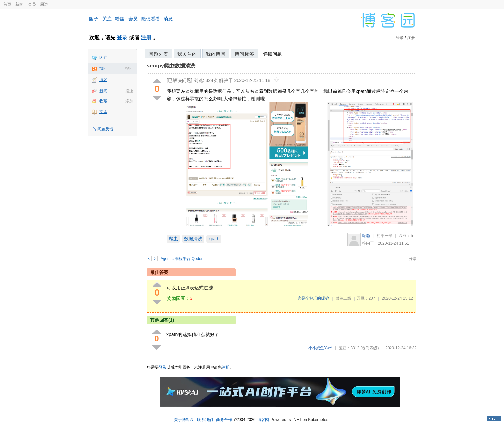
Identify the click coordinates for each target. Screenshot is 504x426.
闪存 (103, 57)
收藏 (103, 101)
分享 (413, 259)
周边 (44, 4)
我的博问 (216, 54)
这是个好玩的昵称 (313, 298)
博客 (103, 80)
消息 (168, 19)
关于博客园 (184, 420)
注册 (146, 37)
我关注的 (187, 54)
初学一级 (385, 236)
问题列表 (159, 54)
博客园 (263, 420)
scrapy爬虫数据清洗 (171, 66)
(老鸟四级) (369, 348)
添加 (129, 101)
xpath (214, 239)
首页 (7, 4)
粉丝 (120, 19)
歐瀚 (366, 236)
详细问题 (272, 54)
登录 (122, 37)
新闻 (19, 4)
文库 (103, 112)
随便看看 (151, 19)
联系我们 (205, 420)
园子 (94, 19)
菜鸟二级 (343, 298)
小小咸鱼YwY (320, 348)
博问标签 (244, 54)
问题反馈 (105, 129)
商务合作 (224, 420)
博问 (103, 68)
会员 (32, 4)
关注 (107, 19)
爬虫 (173, 239)
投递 (129, 91)
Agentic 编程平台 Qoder (182, 259)
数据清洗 (193, 239)
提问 (129, 68)
